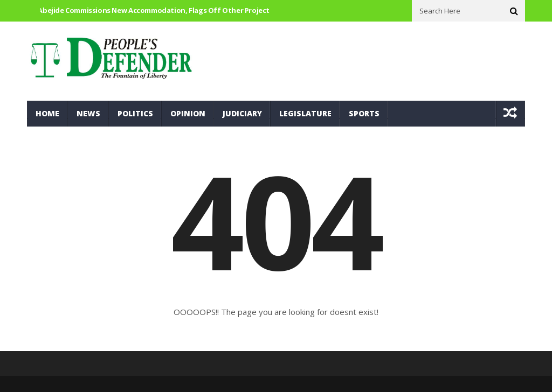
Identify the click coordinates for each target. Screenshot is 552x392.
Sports (364, 113)
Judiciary (242, 113)
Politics (135, 113)
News (88, 113)
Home (47, 113)
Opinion (188, 113)
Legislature (305, 113)
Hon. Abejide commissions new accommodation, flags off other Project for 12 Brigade (172, 10)
